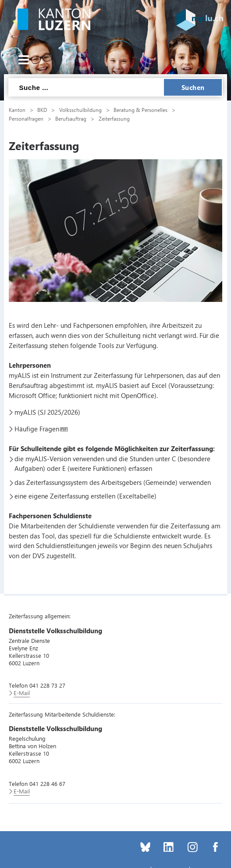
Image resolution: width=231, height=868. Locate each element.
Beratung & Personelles (140, 110)
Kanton (17, 110)
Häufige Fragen (37, 429)
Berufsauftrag (71, 118)
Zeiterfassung (114, 118)
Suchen (193, 87)
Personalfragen (26, 118)
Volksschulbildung (80, 110)
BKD (42, 110)
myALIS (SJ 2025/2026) (47, 412)
